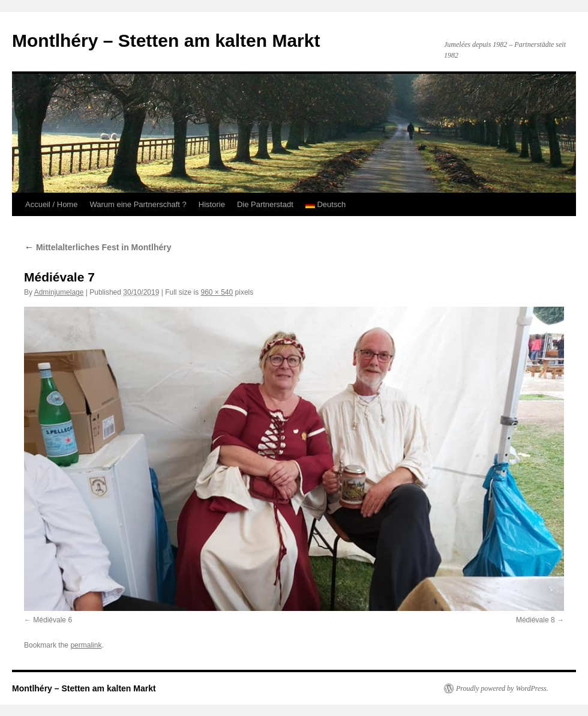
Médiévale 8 (535, 620)
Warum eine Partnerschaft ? (138, 204)
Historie (212, 204)
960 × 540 (217, 292)
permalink (86, 645)
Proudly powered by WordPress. (502, 688)
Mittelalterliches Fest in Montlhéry (98, 247)
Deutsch (325, 204)
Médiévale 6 (52, 620)
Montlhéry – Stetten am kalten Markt (166, 41)
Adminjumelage (59, 292)
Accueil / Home (51, 204)
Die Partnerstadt (265, 204)
